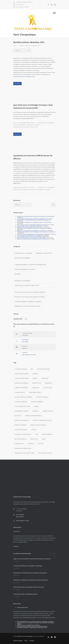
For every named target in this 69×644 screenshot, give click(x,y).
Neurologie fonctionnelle (21, 190)
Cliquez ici (25, 348)
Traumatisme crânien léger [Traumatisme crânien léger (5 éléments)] (23, 448)
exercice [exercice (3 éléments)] (36, 406)
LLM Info (16, 546)
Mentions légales (18, 641)
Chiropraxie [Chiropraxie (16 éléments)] (48, 383)
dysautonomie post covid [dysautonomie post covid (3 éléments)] (22, 406)
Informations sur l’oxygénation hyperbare (28, 625)
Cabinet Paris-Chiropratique (25, 636)
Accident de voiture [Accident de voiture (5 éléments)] (21, 369)
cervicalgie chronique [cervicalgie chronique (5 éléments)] (21, 383)
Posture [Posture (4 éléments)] (34, 430)
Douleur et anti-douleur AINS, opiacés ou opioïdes (30, 297)
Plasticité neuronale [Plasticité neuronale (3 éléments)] (21, 430)
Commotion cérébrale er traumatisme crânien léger (30, 265)
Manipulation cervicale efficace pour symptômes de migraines (34, 220)
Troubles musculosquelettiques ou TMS (25, 127)
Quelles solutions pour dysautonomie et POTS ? (30, 227)
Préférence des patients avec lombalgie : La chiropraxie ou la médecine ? (36, 232)
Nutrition (18, 274)
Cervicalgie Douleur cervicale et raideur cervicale (30, 292)
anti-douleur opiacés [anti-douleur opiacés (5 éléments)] (43, 369)
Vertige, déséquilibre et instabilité (40, 190)
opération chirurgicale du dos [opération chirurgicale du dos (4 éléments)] (42, 420)
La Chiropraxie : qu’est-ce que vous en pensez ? (30, 237)
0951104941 (25, 342)
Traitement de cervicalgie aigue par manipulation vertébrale (33, 234)
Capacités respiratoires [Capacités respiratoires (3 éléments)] (22, 378)
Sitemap (32, 641)
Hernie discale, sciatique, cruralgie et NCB (27, 306)
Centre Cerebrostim (22, 607)
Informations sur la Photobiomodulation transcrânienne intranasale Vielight (36, 623)
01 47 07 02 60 (19, 5)
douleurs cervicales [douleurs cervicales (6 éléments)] (21, 402)
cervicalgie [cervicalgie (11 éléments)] (45, 378)
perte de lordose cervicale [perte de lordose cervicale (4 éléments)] (38, 425)
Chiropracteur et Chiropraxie (46, 123)
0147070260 (25, 340)
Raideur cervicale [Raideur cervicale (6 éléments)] (47, 434)
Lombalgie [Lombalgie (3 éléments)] (35, 411)
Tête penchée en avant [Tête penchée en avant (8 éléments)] (45, 453)
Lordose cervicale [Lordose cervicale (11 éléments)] (48, 411)
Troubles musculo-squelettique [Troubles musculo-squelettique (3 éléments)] (25, 453)
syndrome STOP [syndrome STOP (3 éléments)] (19, 444)
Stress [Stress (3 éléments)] (44, 439)
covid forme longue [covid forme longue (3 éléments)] (35, 392)
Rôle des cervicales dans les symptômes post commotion (32, 239)
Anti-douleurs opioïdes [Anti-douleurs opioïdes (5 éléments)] (22, 374)
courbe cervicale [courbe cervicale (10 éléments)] (20, 392)
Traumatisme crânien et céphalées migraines (29, 226)
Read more (30, 118)
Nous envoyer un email (22, 7)
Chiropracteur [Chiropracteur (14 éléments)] (36, 383)
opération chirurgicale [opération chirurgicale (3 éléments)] (22, 420)
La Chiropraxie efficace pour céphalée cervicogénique (31, 219)
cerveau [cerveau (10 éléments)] (35, 378)
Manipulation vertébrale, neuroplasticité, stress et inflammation (34, 222)
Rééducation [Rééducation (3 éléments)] (34, 439)
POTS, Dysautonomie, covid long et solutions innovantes (32, 225)
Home (15, 46)
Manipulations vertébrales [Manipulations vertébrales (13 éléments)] (33, 416)
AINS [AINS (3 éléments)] (32, 369)
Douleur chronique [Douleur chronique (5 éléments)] (42, 397)
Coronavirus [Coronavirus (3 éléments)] (36, 388)
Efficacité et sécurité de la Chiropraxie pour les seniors (32, 231)
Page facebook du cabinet (29, 355)
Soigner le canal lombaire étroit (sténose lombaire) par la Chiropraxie (36, 216)
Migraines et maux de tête (44, 253)
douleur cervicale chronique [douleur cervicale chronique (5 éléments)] (24, 397)
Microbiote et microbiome (22, 281)
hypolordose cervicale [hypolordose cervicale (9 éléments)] (22, 411)
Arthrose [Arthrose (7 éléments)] (35, 374)
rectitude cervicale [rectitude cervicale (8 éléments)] (21, 439)
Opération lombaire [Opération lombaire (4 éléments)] (21, 425)
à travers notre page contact (27, 76)
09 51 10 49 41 (20, 517)
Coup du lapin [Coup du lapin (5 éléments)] (47, 388)
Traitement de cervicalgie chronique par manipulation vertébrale (34, 228)
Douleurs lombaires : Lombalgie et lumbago (27, 125)
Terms (26, 641)
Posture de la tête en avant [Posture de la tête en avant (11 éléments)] (23, 434)
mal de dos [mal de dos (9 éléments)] (18, 416)
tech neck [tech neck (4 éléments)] (31, 444)
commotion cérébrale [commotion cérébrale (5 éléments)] (21, 388)
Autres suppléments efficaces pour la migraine (30, 235)
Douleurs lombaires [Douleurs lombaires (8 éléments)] (37, 402)
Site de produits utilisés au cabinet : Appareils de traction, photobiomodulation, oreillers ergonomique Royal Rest (32, 627)
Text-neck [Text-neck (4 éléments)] (40, 444)
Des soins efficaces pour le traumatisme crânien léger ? (32, 238)
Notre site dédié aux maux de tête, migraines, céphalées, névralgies (35, 621)
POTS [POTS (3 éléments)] (37, 434)
